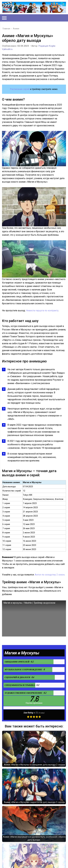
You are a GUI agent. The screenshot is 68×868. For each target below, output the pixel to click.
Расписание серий (20, 89)
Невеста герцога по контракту (42, 311)
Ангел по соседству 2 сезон (50, 575)
